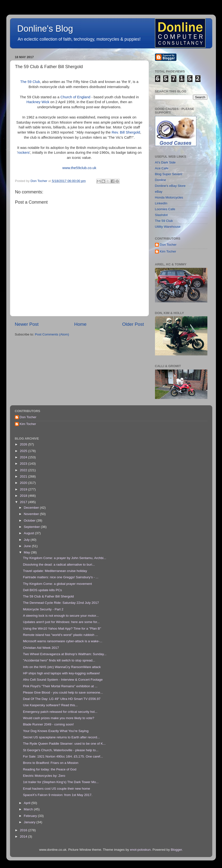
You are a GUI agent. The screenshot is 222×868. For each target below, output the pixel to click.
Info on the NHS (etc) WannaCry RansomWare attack (62, 667)
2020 (24, 483)
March (29, 809)
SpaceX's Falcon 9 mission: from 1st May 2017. (58, 795)
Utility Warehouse (168, 227)
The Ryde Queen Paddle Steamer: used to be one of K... (64, 744)
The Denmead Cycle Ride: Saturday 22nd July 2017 (61, 603)
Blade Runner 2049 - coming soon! (48, 724)
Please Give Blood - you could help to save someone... (63, 692)
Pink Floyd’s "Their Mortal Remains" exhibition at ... (60, 686)
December (32, 508)
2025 (24, 451)
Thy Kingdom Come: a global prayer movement (57, 584)
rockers (24, 153)
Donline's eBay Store (170, 186)
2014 (24, 836)
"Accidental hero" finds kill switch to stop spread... (59, 660)
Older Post (133, 324)
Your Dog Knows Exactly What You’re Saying (56, 731)
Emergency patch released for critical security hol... (60, 712)
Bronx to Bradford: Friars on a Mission (51, 763)
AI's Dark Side (165, 162)
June (28, 546)
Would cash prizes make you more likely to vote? (58, 718)
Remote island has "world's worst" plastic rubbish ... (60, 635)
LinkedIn (161, 203)
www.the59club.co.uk (79, 168)
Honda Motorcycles (169, 197)
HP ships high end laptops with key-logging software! (61, 673)
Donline (161, 180)
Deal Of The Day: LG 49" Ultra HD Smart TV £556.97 (62, 699)
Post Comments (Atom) (52, 334)
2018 (24, 496)
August (29, 533)
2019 (24, 489)
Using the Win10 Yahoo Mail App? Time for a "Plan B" (62, 628)
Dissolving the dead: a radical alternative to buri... (59, 565)
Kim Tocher (168, 251)
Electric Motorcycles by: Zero (44, 776)
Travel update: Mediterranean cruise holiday (55, 571)
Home (80, 324)
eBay (159, 192)
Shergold (133, 132)
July (27, 540)
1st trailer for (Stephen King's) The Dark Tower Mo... (61, 782)
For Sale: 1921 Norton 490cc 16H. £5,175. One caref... (63, 756)
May (27, 552)
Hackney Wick (38, 102)
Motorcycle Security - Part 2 (43, 609)
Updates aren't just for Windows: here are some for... (61, 622)
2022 (24, 470)
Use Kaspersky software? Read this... (50, 705)
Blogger (176, 850)
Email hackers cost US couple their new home (56, 789)
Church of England (75, 97)
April (28, 803)
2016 (24, 830)
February (31, 816)
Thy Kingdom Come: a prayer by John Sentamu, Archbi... (64, 558)
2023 (24, 464)
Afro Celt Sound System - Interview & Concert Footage (63, 680)
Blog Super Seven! (169, 174)
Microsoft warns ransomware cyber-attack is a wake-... (63, 641)
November (32, 514)
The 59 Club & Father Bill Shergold (48, 596)
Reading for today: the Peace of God (50, 769)
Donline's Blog (45, 29)
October (30, 520)
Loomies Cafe (165, 209)
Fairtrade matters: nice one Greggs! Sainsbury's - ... (61, 577)
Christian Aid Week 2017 (41, 648)
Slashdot (161, 215)
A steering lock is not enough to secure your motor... (61, 616)
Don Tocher (168, 245)
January (30, 822)
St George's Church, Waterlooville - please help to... (61, 750)
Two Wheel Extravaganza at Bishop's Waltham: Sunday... (65, 654)
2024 (24, 457)
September (32, 527)
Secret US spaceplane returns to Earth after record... (61, 737)
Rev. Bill (119, 132)
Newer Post (27, 324)
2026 (24, 444)
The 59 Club (30, 82)
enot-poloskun (140, 850)
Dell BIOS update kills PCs (42, 590)
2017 (24, 502)
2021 (24, 476)
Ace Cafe (162, 168)
